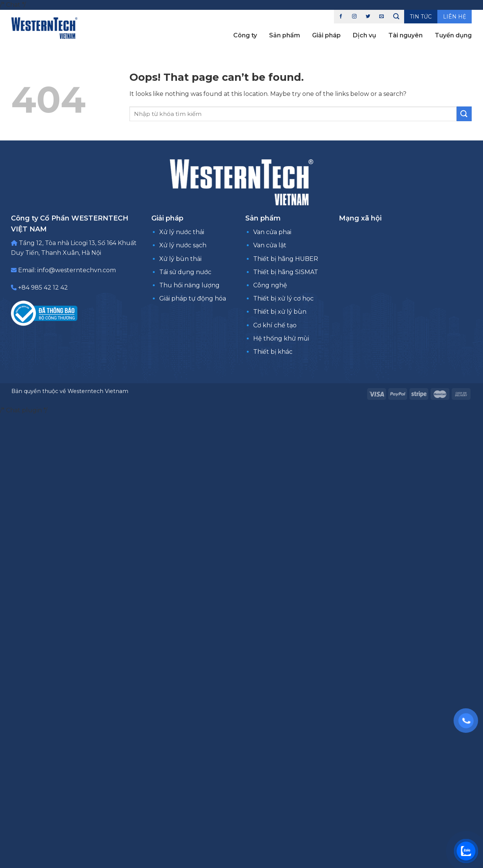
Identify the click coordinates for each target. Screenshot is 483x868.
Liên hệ (455, 17)
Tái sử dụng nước (185, 272)
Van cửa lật (270, 245)
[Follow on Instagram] (354, 17)
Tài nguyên (405, 35)
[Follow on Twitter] (368, 17)
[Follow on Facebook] (341, 17)
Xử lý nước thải (182, 232)
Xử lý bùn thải (180, 259)
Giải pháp (326, 35)
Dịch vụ (365, 35)
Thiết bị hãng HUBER (286, 259)
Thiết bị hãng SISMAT (286, 272)
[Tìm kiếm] (396, 17)
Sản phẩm (285, 35)
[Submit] (464, 114)
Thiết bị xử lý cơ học (283, 298)
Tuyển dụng (453, 35)
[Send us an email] (381, 17)
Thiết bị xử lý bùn (280, 312)
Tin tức (421, 17)
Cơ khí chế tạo (275, 325)
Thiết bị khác (273, 352)
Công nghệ (270, 285)
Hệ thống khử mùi (281, 338)
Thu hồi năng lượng (189, 285)
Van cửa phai (272, 232)
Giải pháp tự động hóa (193, 298)
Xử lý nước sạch (183, 245)
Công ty (245, 35)
